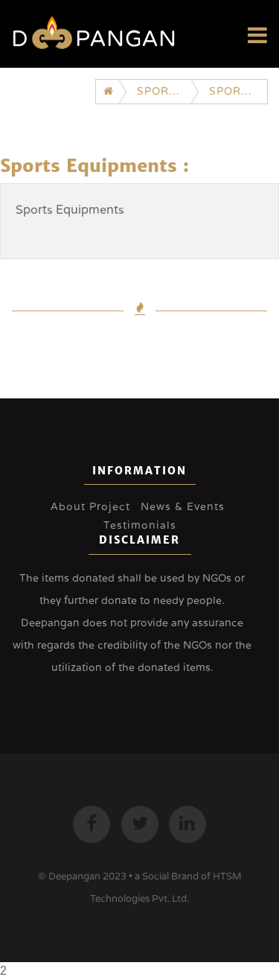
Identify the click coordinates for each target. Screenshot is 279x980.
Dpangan (94, 39)
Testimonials (140, 525)
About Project (90, 507)
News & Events (183, 507)
